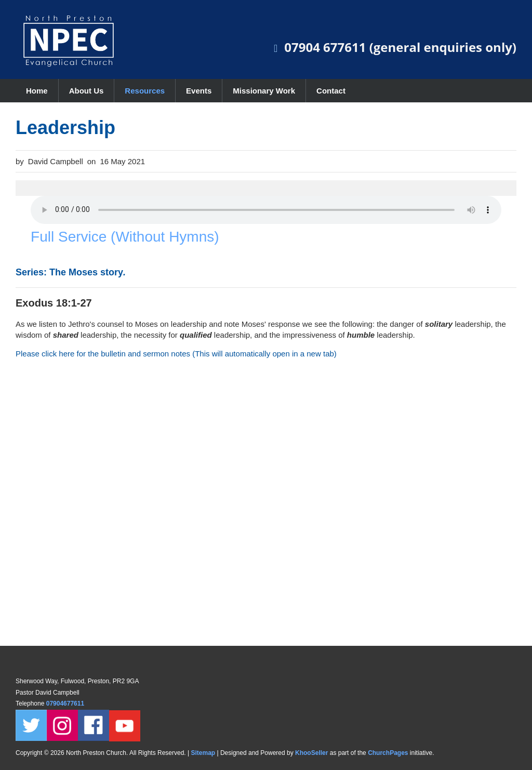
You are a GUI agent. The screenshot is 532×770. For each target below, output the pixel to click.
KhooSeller (311, 753)
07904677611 (66, 703)
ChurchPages (388, 753)
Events (199, 91)
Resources (145, 91)
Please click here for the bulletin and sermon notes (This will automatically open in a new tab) (176, 354)
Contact (331, 91)
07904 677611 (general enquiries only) (400, 47)
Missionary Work (264, 91)
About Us (87, 91)
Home (37, 91)
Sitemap (203, 753)
